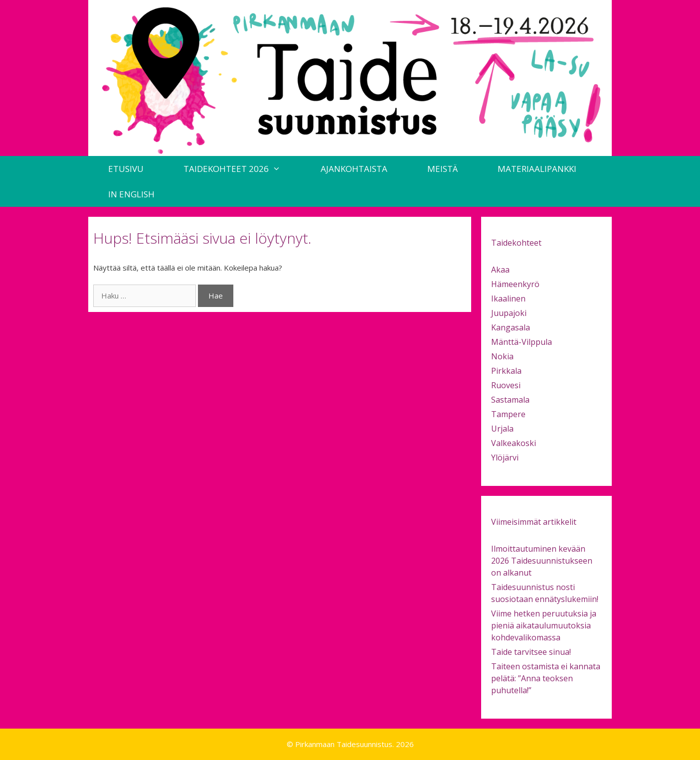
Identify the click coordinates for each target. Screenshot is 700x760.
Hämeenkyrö (515, 284)
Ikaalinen (508, 299)
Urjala (502, 429)
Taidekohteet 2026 (242, 169)
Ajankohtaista (354, 169)
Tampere (508, 414)
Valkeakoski (514, 443)
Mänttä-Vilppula (522, 342)
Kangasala (511, 327)
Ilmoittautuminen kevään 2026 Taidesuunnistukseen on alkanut (542, 561)
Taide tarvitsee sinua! (531, 652)
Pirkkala (506, 371)
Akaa (500, 270)
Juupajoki (509, 313)
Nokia (502, 356)
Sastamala (510, 400)
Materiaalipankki (537, 169)
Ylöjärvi (505, 457)
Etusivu (126, 169)
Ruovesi (506, 385)
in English (131, 194)
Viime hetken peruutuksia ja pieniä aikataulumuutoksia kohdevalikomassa (544, 625)
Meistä (442, 169)
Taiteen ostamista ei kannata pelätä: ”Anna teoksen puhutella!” (546, 678)
